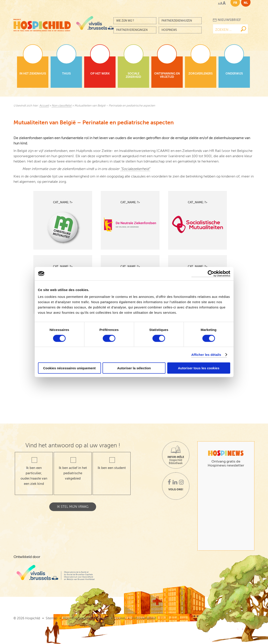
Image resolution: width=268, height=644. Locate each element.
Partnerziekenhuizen (177, 21)
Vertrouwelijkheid (144, 618)
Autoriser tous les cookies (199, 368)
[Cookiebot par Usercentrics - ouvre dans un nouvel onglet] (211, 273)
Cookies (120, 618)
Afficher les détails (206, 354)
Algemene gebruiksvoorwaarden (86, 618)
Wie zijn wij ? (125, 21)
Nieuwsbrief (227, 20)
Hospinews (169, 30)
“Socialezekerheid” (135, 169)
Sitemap (51, 618)
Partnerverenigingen (132, 30)
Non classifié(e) (62, 106)
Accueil (44, 106)
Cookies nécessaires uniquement (69, 368)
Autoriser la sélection (134, 368)
